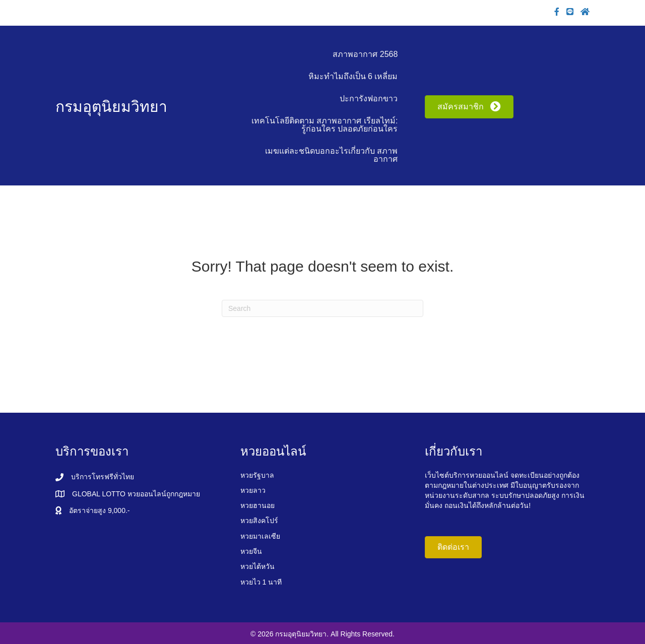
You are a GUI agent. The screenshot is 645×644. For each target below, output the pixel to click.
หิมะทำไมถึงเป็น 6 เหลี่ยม (353, 76)
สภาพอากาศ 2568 (365, 54)
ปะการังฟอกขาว (369, 99)
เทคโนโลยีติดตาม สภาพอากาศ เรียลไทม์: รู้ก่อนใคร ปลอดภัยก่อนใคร (325, 125)
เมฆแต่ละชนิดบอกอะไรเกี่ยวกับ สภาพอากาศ (331, 155)
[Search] (322, 308)
